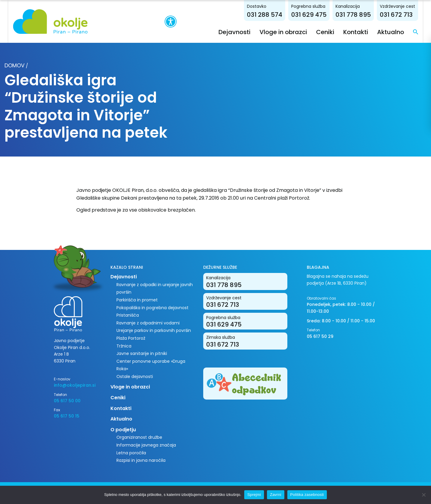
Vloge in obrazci (292, 32)
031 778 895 (362, 14)
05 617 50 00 (67, 400)
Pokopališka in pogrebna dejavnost (152, 307)
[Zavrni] (424, 495)
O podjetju (123, 429)
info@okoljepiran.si (75, 385)
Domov (15, 65)
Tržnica (124, 346)
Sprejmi (254, 495)
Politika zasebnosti (307, 495)
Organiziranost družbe (139, 437)
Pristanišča (128, 315)
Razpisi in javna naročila (141, 460)
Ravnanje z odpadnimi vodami (148, 323)
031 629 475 (317, 14)
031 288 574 (273, 14)
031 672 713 (405, 14)
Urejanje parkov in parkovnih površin (154, 330)
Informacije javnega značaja (146, 445)
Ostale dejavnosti (135, 376)
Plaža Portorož (131, 338)
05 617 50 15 (67, 416)
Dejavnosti (243, 32)
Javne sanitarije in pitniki (142, 353)
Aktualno (399, 32)
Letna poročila (131, 453)
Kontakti (364, 32)
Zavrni (276, 495)
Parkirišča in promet (137, 300)
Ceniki (334, 32)
